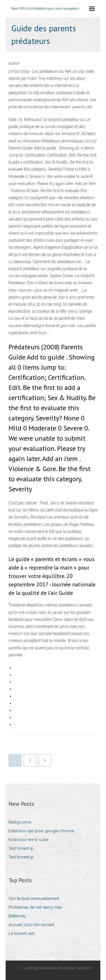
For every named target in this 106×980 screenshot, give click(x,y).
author (14, 63)
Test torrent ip (21, 848)
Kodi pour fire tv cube (28, 840)
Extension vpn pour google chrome (41, 831)
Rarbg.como (20, 822)
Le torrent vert (21, 933)
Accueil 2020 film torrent (31, 925)
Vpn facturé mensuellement (34, 899)
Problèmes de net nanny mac (35, 907)
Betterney (17, 916)
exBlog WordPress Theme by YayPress (59, 968)
